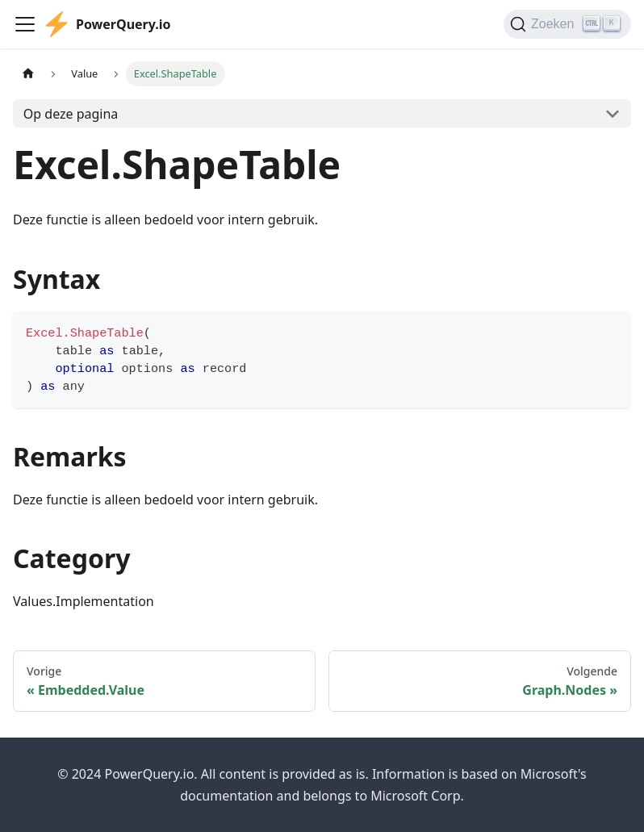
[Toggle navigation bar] (25, 24)
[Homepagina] (28, 74)
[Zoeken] (567, 24)
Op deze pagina (71, 114)
